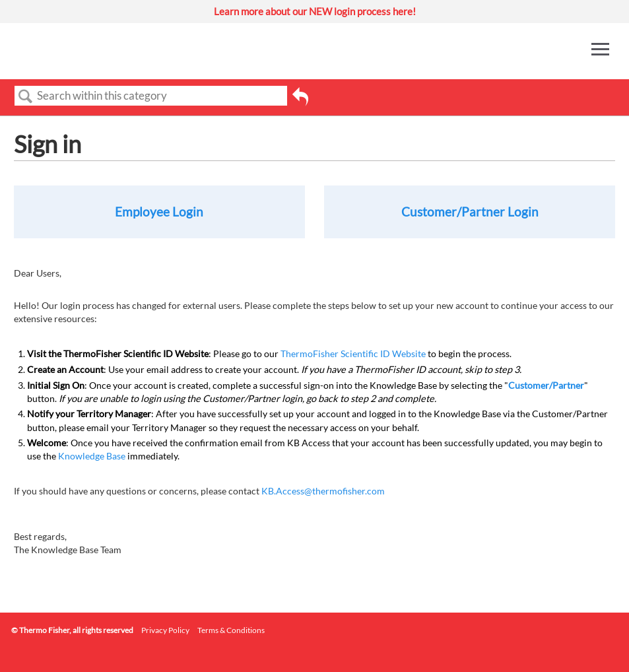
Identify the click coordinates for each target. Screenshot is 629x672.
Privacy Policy (165, 630)
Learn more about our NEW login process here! (315, 11)
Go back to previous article (300, 101)
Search (26, 97)
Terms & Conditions (231, 630)
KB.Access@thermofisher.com (323, 491)
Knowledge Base (92, 456)
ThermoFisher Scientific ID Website (353, 353)
